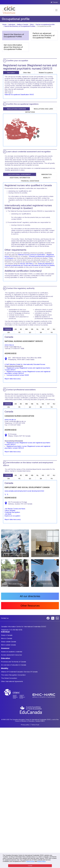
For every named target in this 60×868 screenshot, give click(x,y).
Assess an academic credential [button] (12, 652)
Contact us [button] (5, 618)
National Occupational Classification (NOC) (19, 95)
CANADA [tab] (8, 329)
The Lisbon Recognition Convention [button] (13, 675)
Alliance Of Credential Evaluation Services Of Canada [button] (19, 672)
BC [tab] (21, 329)
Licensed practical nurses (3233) (18, 375)
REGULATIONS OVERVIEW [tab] (16, 109)
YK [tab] (52, 332)
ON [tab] (9, 332)
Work (32, 24)
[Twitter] (53, 618)
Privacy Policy (41, 861)
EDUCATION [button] (6, 658)
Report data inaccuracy (13, 379)
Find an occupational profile (45, 24)
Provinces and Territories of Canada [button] (14, 662)
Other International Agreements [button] (12, 681)
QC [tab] (30, 332)
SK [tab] (41, 332)
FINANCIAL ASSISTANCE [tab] (30, 181)
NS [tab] (43, 329)
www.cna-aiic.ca (10, 420)
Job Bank (8, 514)
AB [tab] (16, 329)
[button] (9, 10)
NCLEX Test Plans (26, 264)
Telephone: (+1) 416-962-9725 (12, 630)
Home (4, 24)
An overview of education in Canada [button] (14, 665)
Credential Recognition (12, 512)
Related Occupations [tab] (46, 73)
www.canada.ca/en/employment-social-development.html (24, 491)
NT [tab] (48, 329)
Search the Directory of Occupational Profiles (20, 26)
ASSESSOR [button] (5, 648)
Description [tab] (11, 73)
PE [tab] (19, 332)
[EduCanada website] (31, 710)
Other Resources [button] (30, 606)
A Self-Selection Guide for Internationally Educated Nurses (25, 364)
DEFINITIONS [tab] (30, 112)
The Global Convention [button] (9, 678)
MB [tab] (26, 329)
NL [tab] (37, 329)
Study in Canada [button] (7, 635)
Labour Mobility (10, 510)
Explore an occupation (12, 516)
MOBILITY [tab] (47, 178)
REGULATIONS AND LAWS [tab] (43, 109)
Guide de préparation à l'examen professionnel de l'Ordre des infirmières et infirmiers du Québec (30, 264)
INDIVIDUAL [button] (5, 632)
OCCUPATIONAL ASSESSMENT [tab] (20, 174)
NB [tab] (32, 329)
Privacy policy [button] (25, 725)
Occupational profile (44, 26)
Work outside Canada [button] (8, 645)
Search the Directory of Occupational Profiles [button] (14, 35)
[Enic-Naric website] (44, 695)
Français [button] (55, 2)
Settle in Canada (23, 24)
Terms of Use (30, 861)
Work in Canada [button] (7, 638)
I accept (30, 866)
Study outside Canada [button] (9, 642)
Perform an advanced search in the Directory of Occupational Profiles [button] (44, 35)
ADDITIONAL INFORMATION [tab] (20, 178)
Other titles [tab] (27, 73)
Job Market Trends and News (15, 509)
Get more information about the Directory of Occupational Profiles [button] (13, 47)
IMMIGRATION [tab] (46, 174)
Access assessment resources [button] (11, 655)
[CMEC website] (17, 695)
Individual (12, 24)
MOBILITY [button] (5, 668)
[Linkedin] (57, 618)
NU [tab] (54, 329)
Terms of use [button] (35, 725)
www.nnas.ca (9, 345)
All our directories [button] (30, 596)
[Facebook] (48, 618)
